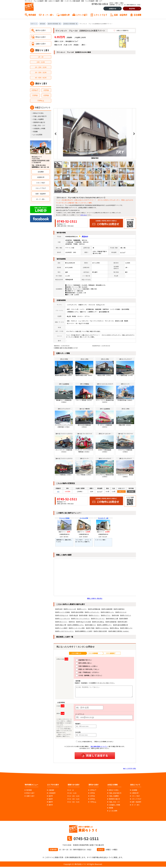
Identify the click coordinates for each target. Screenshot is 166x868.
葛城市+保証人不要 (61, 625)
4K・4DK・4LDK (41, 78)
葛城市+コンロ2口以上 (102, 628)
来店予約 (132, 9)
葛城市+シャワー (82, 609)
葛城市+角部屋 (83, 615)
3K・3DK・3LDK (41, 72)
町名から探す (41, 37)
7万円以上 (41, 101)
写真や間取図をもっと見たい (87, 666)
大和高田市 (52, 793)
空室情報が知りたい (84, 660)
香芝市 (51, 796)
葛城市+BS (72, 622)
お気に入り (121, 492)
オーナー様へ (48, 15)
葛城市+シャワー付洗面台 (63, 612)
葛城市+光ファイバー (61, 622)
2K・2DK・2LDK (41, 67)
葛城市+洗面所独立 (119, 609)
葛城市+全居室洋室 (111, 622)
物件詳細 (131, 492)
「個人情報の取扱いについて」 (99, 746)
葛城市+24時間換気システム (76, 625)
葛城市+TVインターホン (98, 618)
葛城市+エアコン (106, 615)
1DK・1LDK (41, 62)
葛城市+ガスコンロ (121, 612)
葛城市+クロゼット (126, 615)
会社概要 (137, 15)
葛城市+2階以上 (114, 628)
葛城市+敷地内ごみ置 (112, 618)
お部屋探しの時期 (39, 128)
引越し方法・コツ (39, 125)
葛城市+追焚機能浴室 (94, 609)
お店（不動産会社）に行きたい (87, 672)
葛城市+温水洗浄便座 (77, 612)
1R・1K (41, 57)
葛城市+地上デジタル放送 (83, 622)
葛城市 (51, 799)
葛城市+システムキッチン (92, 612)
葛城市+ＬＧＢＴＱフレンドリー (65, 631)
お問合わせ (113, 9)
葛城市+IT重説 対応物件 (100, 631)
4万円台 (46, 90)
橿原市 (51, 802)
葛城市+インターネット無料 (77, 628)
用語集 (35, 132)
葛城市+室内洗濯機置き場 (120, 625)
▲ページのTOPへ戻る (130, 768)
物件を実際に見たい (84, 663)
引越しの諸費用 (38, 119)
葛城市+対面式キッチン (107, 612)
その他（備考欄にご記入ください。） (89, 675)
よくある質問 (38, 135)
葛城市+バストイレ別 (70, 609)
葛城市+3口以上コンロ (62, 615)
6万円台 (46, 95)
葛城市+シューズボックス (63, 618)
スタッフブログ (100, 15)
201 (58, 491)
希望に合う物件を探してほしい (87, 669)
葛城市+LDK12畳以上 (98, 622)
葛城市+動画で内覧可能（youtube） (119, 631)
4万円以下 (35, 90)
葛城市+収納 (115, 615)
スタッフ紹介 (82, 15)
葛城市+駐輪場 (123, 618)
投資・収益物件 (121, 15)
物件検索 (32, 15)
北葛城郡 (51, 790)
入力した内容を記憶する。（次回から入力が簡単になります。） (95, 742)
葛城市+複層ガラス (90, 625)
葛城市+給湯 (59, 609)
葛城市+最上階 (74, 615)
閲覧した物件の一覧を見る (95, 598)
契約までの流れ (38, 113)
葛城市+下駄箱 (90, 628)
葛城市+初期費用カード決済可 (84, 631)
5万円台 (35, 95)
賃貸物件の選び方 (39, 122)
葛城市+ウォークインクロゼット (80, 618)
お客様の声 (65, 15)
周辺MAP (85, 237)
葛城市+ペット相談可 (61, 628)
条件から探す (41, 30)
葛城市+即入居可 (122, 622)
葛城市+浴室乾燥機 (107, 609)
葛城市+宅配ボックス (126, 628)
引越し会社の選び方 (40, 116)
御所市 (51, 805)
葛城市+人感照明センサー (104, 625)
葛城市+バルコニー (94, 615)
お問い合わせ (84, 215)
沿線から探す (41, 44)
